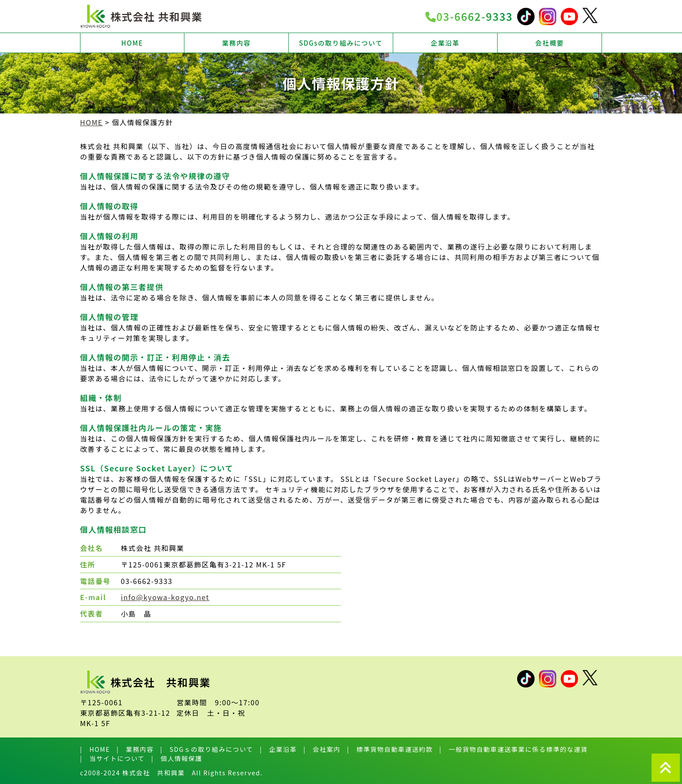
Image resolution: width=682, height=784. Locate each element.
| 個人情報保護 (177, 758)
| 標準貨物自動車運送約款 (390, 749)
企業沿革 (445, 43)
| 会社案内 (322, 749)
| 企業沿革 (278, 749)
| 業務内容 (135, 749)
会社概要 (549, 43)
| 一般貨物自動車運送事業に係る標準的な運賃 (513, 749)
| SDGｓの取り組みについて (207, 749)
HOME (132, 43)
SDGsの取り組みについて (341, 43)
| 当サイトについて (112, 758)
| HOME (95, 749)
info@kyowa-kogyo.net (165, 597)
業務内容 (236, 43)
